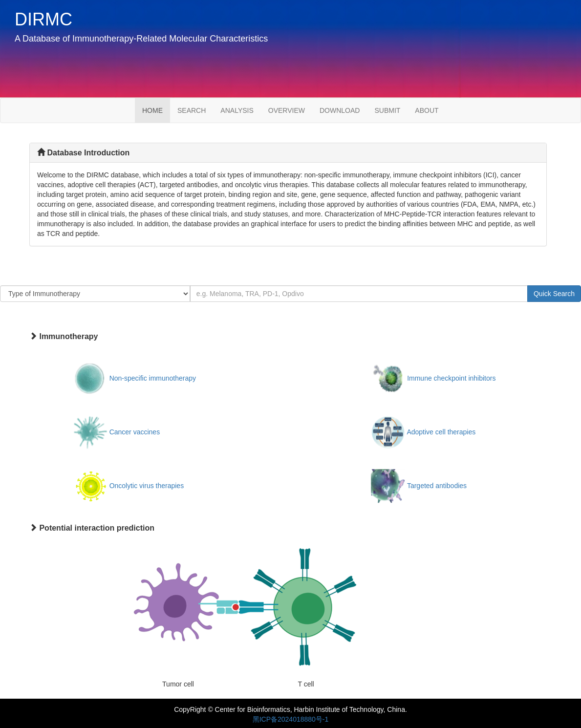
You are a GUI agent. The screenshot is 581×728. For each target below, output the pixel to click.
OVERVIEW (287, 110)
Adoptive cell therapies (441, 432)
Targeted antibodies (437, 486)
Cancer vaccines (135, 432)
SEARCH (192, 110)
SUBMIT (387, 110)
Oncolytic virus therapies (147, 486)
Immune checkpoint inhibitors (451, 378)
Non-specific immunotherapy (153, 378)
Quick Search (554, 294)
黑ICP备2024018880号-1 (291, 719)
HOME (156, 110)
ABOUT (427, 110)
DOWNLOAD (340, 110)
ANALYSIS (237, 110)
